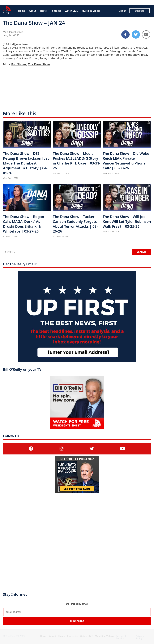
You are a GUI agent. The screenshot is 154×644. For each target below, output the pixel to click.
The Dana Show (39, 64)
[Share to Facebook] (125, 34)
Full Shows (19, 64)
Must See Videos (91, 11)
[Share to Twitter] (136, 34)
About (33, 11)
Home (22, 11)
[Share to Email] (146, 34)
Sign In (123, 11)
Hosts (43, 11)
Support (140, 11)
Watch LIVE (71, 11)
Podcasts (56, 11)
